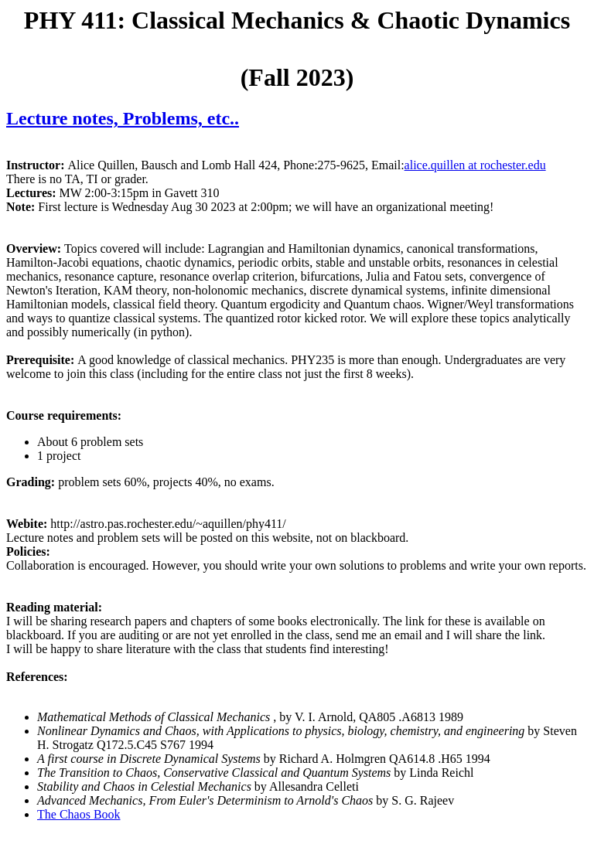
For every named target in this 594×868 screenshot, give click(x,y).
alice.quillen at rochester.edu (475, 165)
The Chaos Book (79, 814)
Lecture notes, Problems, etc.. (123, 118)
